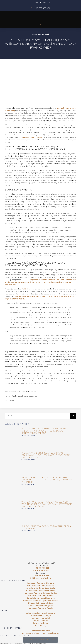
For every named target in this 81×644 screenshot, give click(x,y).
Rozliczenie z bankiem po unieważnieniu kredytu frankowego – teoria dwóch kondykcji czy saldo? (44, 431)
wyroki (25, 289)
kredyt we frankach (41, 34)
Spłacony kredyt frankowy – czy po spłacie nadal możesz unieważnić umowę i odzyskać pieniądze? (47, 480)
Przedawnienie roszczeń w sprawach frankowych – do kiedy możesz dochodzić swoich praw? (46, 455)
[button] (40, 24)
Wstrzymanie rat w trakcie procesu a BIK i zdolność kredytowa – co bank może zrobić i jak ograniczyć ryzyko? (47, 504)
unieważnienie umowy (32, 137)
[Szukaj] (73, 416)
